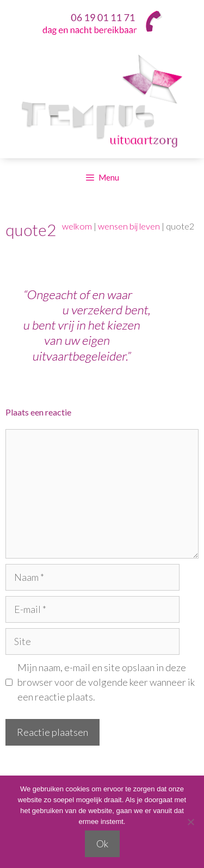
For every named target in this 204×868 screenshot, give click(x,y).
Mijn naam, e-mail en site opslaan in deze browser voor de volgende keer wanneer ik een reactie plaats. (106, 682)
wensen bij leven (129, 226)
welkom (77, 226)
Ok (102, 844)
